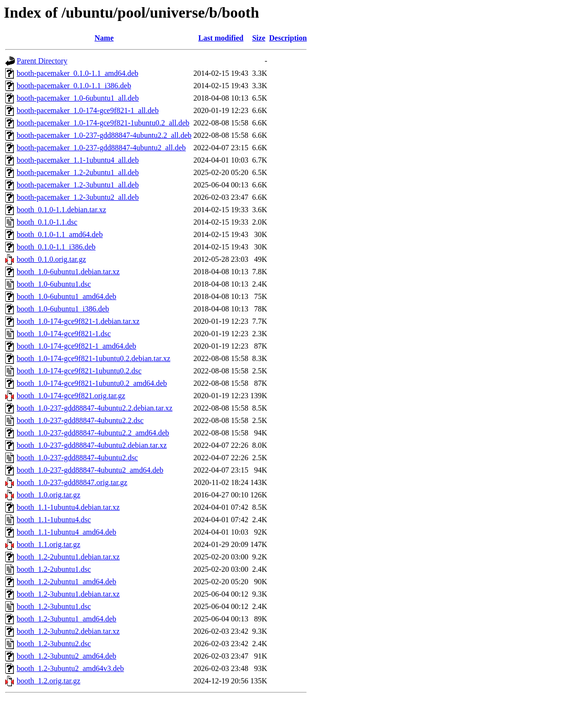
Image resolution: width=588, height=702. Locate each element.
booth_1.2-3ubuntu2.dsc (54, 644)
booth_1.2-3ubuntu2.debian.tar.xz (68, 631)
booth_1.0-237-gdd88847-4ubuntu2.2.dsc (80, 420)
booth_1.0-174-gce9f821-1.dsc (64, 334)
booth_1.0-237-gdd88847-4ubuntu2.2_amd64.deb (93, 433)
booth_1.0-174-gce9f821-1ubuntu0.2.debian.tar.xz (93, 358)
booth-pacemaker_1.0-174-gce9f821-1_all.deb (88, 110)
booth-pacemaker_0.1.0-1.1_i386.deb (74, 86)
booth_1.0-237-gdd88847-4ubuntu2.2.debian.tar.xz (95, 408)
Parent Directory (42, 61)
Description (288, 38)
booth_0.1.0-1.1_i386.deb (56, 247)
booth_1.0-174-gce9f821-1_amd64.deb (77, 346)
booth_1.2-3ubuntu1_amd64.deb (67, 619)
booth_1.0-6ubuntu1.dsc (54, 284)
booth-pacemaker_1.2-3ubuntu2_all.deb (78, 197)
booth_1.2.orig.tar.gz (48, 681)
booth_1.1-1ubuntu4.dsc (54, 520)
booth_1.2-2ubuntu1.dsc (54, 569)
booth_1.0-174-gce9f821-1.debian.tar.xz (78, 321)
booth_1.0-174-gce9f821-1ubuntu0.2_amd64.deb (92, 383)
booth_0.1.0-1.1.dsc (47, 222)
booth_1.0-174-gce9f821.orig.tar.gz (71, 396)
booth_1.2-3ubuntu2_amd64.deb (67, 656)
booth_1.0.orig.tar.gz (48, 495)
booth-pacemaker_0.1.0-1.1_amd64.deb (77, 73)
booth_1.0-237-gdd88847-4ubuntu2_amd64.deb (90, 470)
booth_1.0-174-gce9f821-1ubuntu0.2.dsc (79, 371)
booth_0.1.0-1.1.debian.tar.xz (62, 210)
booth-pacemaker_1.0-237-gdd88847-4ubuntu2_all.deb (101, 148)
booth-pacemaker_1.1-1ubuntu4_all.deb (78, 160)
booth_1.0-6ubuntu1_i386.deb (63, 309)
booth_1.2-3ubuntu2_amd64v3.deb (70, 668)
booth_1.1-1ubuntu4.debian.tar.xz (68, 507)
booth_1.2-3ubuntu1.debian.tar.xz (68, 594)
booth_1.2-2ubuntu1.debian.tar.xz (68, 557)
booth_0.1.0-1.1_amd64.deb (60, 234)
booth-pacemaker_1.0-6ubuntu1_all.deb (78, 98)
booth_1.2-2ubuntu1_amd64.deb (67, 582)
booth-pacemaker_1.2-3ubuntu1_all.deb (78, 185)
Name (104, 38)
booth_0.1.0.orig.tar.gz (51, 259)
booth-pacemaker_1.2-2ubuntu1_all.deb (78, 172)
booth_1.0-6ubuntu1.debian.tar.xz (68, 272)
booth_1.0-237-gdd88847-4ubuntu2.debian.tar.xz (92, 445)
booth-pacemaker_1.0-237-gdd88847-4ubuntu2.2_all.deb (104, 135)
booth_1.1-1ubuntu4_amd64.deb (67, 532)
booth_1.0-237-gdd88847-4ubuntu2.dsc (77, 458)
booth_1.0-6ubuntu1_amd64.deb (67, 296)
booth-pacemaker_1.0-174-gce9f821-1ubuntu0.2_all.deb (103, 123)
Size (259, 38)
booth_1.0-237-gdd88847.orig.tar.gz (72, 482)
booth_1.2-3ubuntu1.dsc (54, 606)
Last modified (221, 38)
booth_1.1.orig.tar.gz (48, 544)
